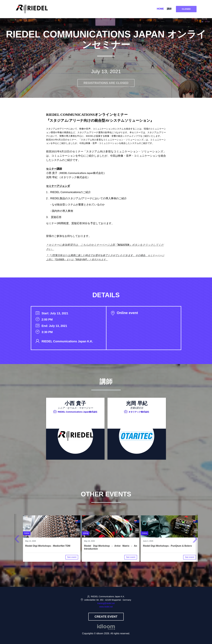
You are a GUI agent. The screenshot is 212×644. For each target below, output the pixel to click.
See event (72, 557)
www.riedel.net (106, 607)
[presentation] (17, 540)
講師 (169, 9)
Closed (186, 9)
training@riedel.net (106, 603)
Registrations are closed (106, 83)
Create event (106, 617)
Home (160, 9)
